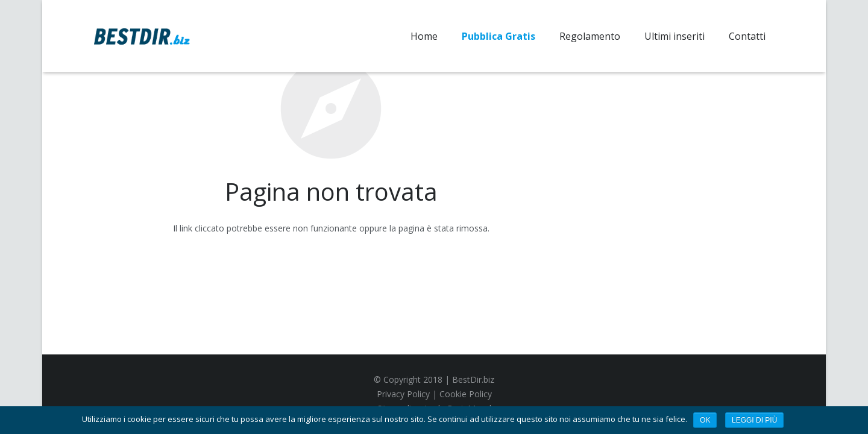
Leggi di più (754, 420)
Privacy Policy (403, 394)
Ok (705, 420)
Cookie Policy (466, 394)
